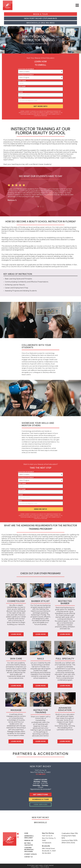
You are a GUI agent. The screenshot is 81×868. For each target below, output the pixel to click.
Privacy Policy (35, 866)
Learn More (16, 633)
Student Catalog (31, 853)
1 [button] (38, 206)
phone (21, 92)
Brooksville (40, 821)
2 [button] (41, 206)
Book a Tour (40, 14)
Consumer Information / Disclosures (29, 849)
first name (23, 81)
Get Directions (40, 794)
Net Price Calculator (29, 843)
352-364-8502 (46, 852)
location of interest (27, 69)
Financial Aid (29, 839)
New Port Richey (40, 816)
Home (26, 832)
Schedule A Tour (40, 798)
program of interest (27, 75)
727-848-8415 (40, 773)
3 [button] (43, 206)
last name (22, 86)
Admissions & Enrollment (29, 836)
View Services (40, 803)
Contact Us (28, 856)
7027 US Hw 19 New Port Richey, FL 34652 (49, 837)
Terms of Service (45, 866)
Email (21, 98)
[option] (40, 191)
